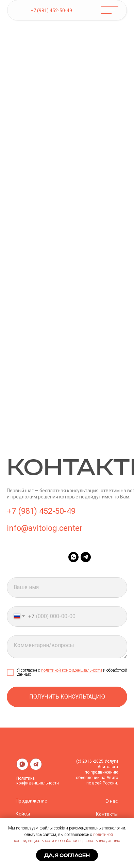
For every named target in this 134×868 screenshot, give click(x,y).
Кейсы (23, 814)
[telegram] (86, 557)
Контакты (107, 814)
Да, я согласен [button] (67, 855)
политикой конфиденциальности (72, 670)
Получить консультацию (67, 697)
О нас (112, 801)
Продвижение (31, 801)
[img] (22, 10)
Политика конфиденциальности (38, 781)
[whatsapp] (73, 557)
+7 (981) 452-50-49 (51, 11)
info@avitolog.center (45, 528)
